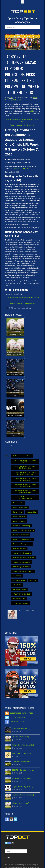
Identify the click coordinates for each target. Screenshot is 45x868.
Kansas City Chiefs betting (22, 553)
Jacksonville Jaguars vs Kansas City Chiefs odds (25, 485)
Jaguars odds (18, 512)
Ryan (11, 98)
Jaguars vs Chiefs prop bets (22, 544)
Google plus (13, 843)
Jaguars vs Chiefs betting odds (23, 530)
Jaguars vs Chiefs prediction (22, 539)
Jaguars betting (18, 503)
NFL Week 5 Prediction (21, 603)
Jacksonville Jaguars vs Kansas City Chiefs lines (25, 479)
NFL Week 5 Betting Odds (22, 594)
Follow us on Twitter (19, 717)
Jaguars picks (31, 512)
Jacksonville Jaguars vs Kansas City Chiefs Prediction (25, 498)
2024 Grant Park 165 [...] (21, 729)
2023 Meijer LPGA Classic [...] (23, 745)
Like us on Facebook (19, 722)
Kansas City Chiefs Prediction (23, 571)
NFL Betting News (18, 100)
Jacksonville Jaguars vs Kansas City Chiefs (25, 461)
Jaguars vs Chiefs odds (21, 535)
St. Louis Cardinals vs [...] (21, 737)
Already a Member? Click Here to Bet (23, 125)
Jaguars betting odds (20, 507)
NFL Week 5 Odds (19, 599)
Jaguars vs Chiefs (19, 521)
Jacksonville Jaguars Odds (22, 456)
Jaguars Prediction (19, 517)
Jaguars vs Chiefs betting (21, 526)
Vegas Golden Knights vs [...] (22, 787)
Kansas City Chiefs (19, 548)
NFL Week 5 (17, 585)
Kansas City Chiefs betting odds (24, 558)
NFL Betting (17, 576)
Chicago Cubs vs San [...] (21, 803)
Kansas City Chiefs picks (21, 567)
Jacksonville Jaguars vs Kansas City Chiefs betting (25, 467)
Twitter (6, 843)
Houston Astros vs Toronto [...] (23, 795)
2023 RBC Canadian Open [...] (23, 762)
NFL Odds (33, 580)
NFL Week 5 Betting (20, 589)
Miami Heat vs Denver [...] (21, 753)
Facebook (10, 843)
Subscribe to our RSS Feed (21, 713)
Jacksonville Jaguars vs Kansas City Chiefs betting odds (25, 473)
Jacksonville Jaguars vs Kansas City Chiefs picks (25, 492)
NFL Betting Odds (19, 580)
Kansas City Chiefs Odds (21, 562)
